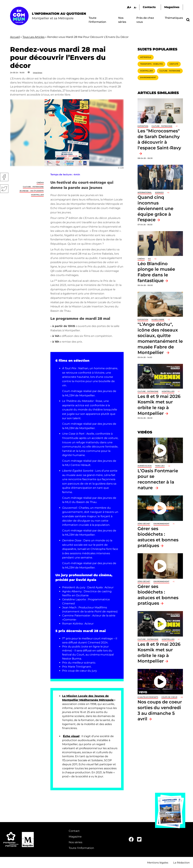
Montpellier (37, 195)
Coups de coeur (169, 697)
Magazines (172, 7)
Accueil (15, 37)
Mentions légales (158, 863)
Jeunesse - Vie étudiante (32, 191)
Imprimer (38, 73)
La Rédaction (181, 863)
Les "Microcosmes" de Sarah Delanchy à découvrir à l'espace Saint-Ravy (159, 139)
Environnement (148, 78)
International (145, 192)
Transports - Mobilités (151, 64)
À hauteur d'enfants (148, 697)
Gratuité (174, 64)
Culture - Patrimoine (33, 187)
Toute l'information (81, 848)
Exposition (143, 126)
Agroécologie (145, 466)
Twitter (4, 189)
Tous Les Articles (34, 37)
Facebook (4, 177)
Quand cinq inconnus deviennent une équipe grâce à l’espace (155, 208)
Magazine (75, 837)
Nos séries (76, 842)
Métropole (146, 57)
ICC (149, 259)
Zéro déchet (144, 524)
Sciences (159, 192)
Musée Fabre (158, 320)
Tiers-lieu (160, 466)
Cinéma (40, 183)
